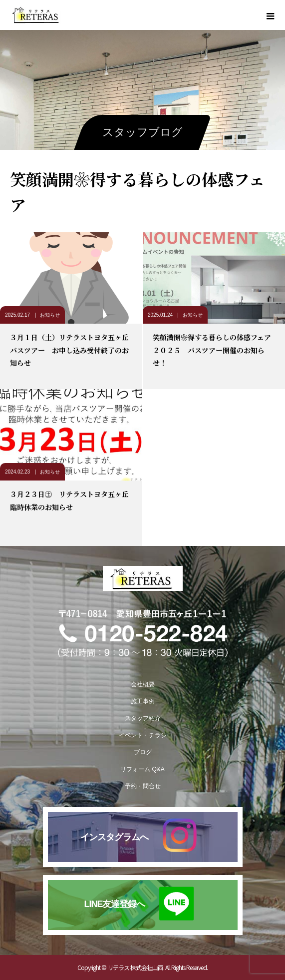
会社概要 (143, 684)
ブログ (143, 752)
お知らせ (50, 315)
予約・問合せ (143, 786)
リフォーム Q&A (142, 769)
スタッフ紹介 (143, 718)
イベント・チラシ (143, 735)
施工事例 (143, 701)
